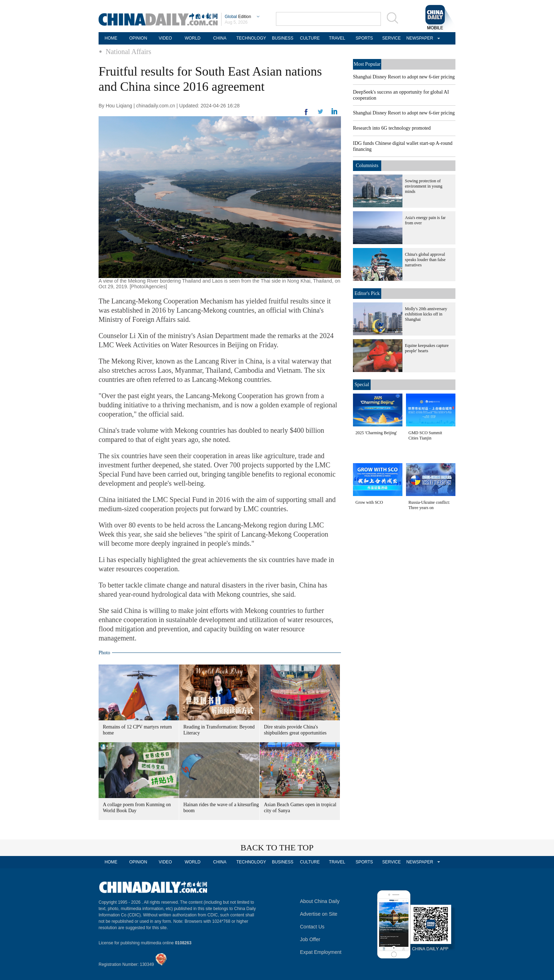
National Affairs (128, 52)
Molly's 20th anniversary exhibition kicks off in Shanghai (426, 314)
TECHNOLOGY (251, 38)
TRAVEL (337, 38)
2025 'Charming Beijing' (376, 433)
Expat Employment (321, 952)
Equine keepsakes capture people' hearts (427, 348)
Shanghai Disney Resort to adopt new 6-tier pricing (404, 77)
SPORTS (364, 38)
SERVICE (391, 38)
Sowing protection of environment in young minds (424, 186)
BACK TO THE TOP (277, 848)
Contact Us (312, 927)
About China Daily (320, 901)
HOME (111, 38)
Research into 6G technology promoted (392, 128)
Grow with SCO (369, 502)
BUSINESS (283, 38)
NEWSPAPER (419, 38)
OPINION (138, 38)
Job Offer (310, 939)
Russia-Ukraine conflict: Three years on (429, 505)
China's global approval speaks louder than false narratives (425, 260)
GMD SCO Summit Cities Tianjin (425, 435)
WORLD (193, 38)
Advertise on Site (319, 914)
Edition (238, 17)
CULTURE (310, 38)
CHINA (220, 38)
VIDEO (165, 38)
